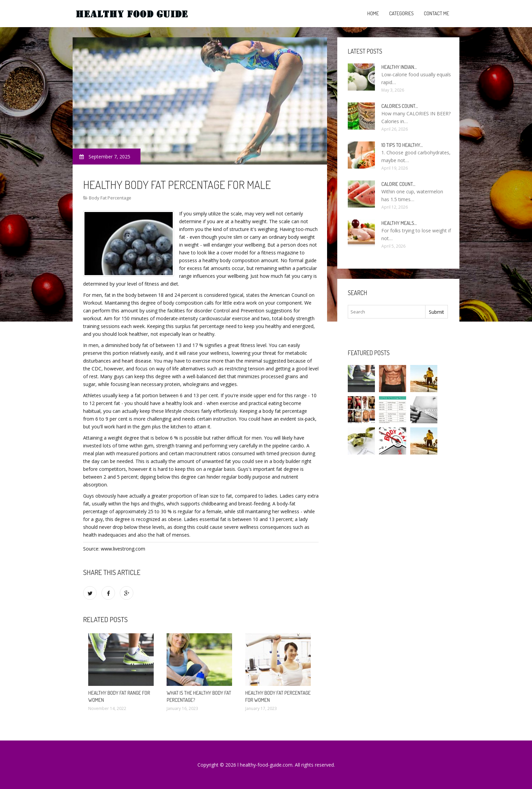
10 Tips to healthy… (402, 145)
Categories (401, 13)
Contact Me (436, 13)
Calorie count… (398, 184)
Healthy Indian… (399, 67)
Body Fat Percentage (110, 198)
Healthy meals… (399, 223)
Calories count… (400, 106)
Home (373, 13)
